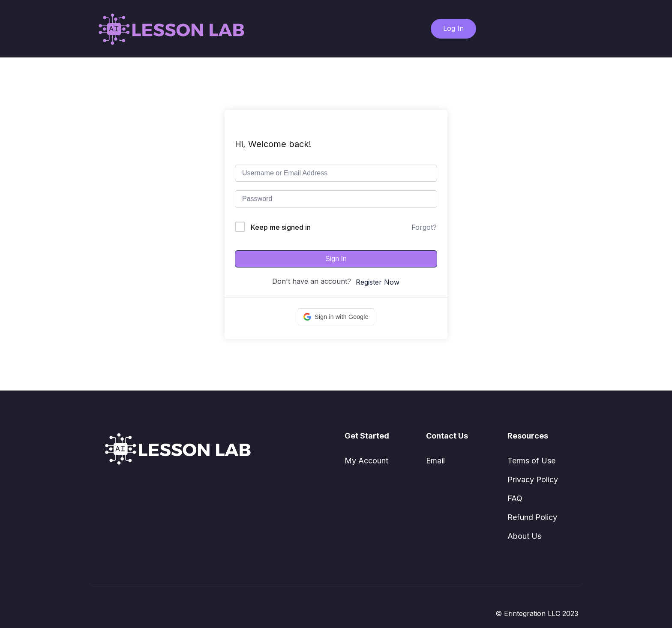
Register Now (378, 282)
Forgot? (424, 227)
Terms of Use (531, 461)
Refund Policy (532, 517)
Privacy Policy (533, 479)
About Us (524, 536)
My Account (366, 461)
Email (435, 461)
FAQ (515, 498)
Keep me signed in (281, 227)
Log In (453, 28)
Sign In (336, 259)
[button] (336, 317)
